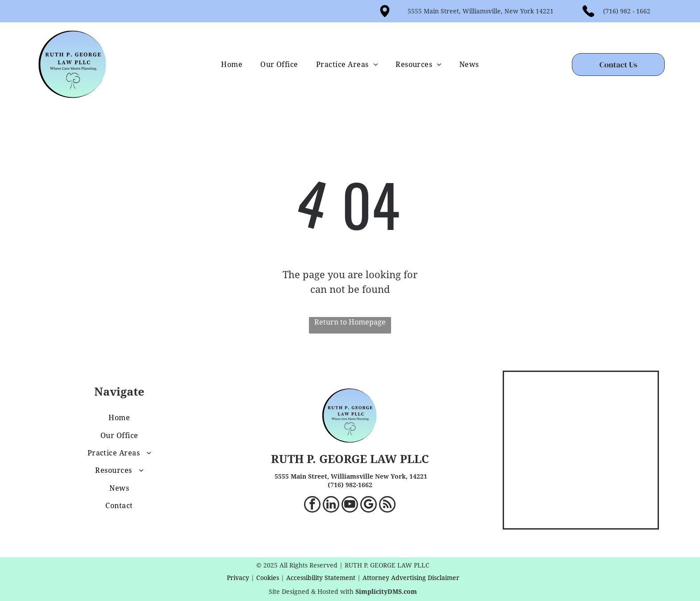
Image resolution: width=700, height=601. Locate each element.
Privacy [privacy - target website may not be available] (238, 578)
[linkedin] (331, 505)
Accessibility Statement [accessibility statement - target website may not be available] (321, 578)
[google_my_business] (369, 505)
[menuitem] (232, 65)
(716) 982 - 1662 (627, 11)
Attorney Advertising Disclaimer (411, 578)
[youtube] (350, 505)
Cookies (268, 578)
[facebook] (312, 505)
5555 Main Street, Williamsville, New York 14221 (481, 11)
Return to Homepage (350, 322)
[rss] (387, 505)
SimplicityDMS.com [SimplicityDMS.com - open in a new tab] (386, 592)
